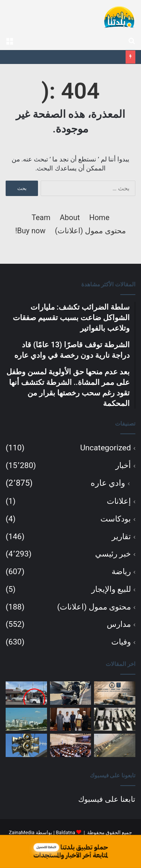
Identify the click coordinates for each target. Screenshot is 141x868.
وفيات (121, 642)
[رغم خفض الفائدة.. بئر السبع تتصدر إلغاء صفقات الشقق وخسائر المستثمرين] (26, 719)
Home (99, 217)
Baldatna (65, 832)
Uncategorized (105, 448)
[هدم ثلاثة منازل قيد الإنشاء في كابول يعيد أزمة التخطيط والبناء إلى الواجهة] (115, 745)
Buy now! (30, 231)
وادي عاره (108, 483)
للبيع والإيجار (111, 589)
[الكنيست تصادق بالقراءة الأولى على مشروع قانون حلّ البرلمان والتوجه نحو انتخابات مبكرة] (71, 745)
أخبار (123, 465)
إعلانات (119, 501)
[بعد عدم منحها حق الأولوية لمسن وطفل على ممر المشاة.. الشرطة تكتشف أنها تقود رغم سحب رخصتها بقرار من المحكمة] (26, 693)
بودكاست (116, 519)
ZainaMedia (22, 832)
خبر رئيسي (113, 554)
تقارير (121, 537)
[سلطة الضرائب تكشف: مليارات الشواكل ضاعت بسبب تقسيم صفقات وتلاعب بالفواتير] (115, 693)
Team (41, 217)
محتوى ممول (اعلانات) (90, 231)
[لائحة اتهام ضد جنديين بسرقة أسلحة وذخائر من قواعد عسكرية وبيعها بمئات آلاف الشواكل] (115, 719)
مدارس (119, 624)
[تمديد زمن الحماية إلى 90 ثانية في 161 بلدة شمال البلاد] (26, 745)
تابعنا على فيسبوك (107, 799)
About (70, 217)
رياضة (121, 572)
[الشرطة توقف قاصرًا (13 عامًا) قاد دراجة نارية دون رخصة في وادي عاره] (71, 693)
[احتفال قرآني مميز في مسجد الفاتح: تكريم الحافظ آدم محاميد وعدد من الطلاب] (71, 719)
